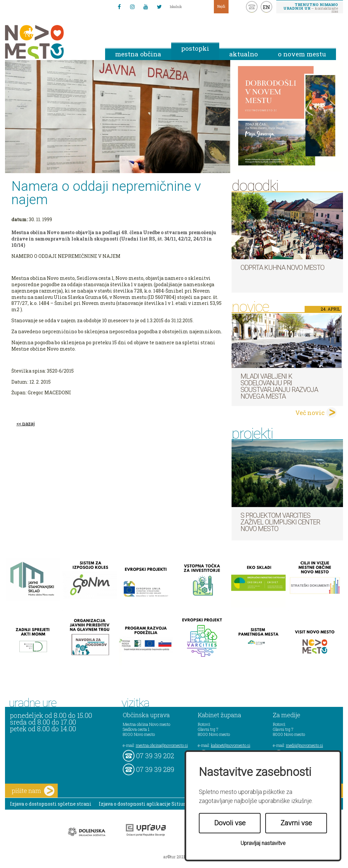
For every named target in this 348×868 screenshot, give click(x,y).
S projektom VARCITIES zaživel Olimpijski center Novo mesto (280, 522)
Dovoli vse (230, 823)
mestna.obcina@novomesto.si (162, 745)
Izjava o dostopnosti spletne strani (51, 804)
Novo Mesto (50, 42)
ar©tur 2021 (174, 857)
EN (267, 7)
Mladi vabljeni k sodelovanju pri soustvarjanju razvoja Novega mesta (279, 386)
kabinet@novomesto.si (231, 745)
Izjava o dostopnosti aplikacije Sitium (144, 804)
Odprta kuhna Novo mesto (282, 268)
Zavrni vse (296, 823)
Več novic (310, 413)
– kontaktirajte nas (311, 8)
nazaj (28, 423)
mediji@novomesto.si (304, 745)
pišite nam (33, 791)
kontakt (252, 7)
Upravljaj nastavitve (263, 843)
